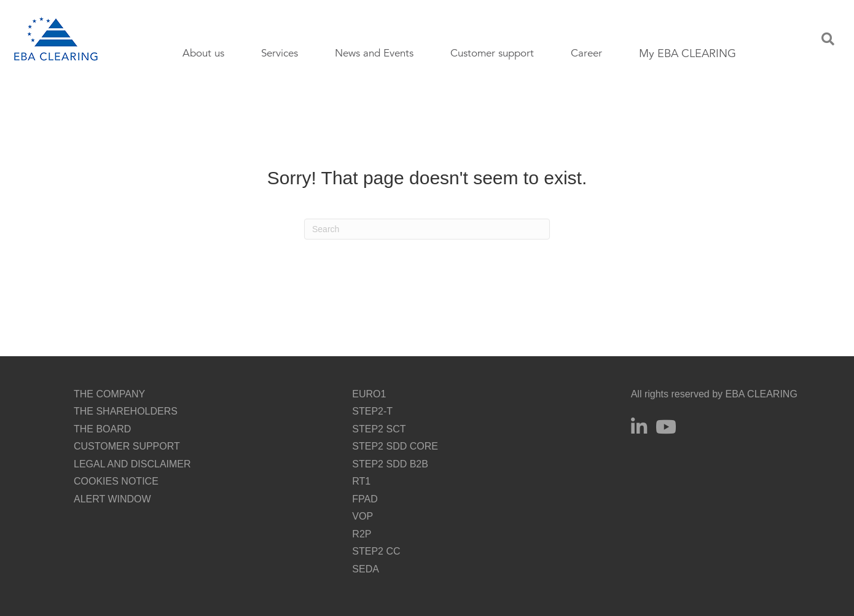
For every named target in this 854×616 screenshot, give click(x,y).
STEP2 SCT (379, 429)
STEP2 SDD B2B (390, 464)
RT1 (361, 481)
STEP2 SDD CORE (395, 446)
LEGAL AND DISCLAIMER (132, 464)
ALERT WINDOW (112, 499)
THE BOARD (102, 429)
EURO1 (369, 394)
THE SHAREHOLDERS (126, 411)
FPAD (365, 499)
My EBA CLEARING (688, 53)
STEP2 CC (376, 551)
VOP (362, 516)
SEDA (366, 569)
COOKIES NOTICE (116, 481)
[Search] (427, 229)
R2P (362, 534)
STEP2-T (372, 411)
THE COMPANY (109, 394)
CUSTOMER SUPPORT (127, 446)
